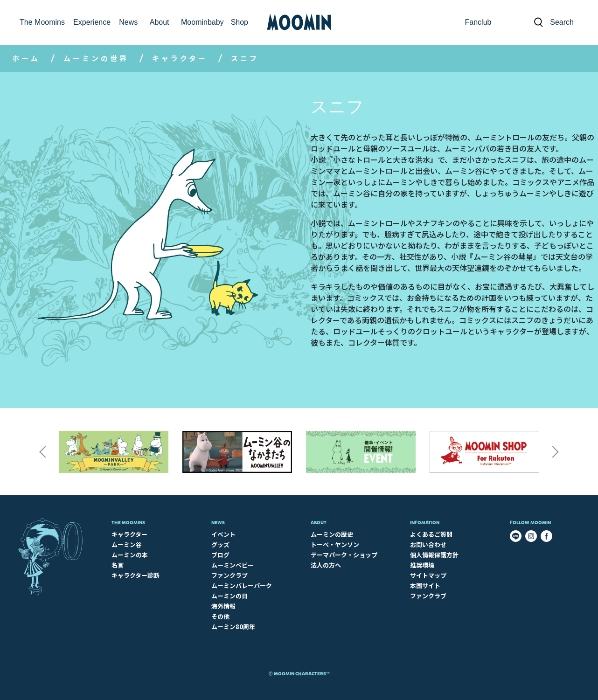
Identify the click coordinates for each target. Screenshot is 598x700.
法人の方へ (326, 565)
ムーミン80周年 (233, 627)
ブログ (220, 555)
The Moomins (128, 523)
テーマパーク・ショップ (344, 555)
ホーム (26, 58)
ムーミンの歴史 (332, 534)
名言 (118, 565)
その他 (220, 616)
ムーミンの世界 (96, 58)
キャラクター (180, 58)
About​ (319, 523)
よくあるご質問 (431, 534)
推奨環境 (422, 565)
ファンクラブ (229, 575)
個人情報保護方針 (434, 555)
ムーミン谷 (127, 544)
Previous (42, 452)
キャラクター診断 (136, 575)
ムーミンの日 (229, 596)
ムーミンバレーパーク (242, 586)
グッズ (220, 544)
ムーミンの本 (130, 555)
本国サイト (425, 586)
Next (556, 452)
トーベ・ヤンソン (335, 544)
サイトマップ (428, 575)
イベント (223, 534)
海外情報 (223, 606)
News (218, 523)
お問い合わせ (428, 544)
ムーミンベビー (233, 565)
